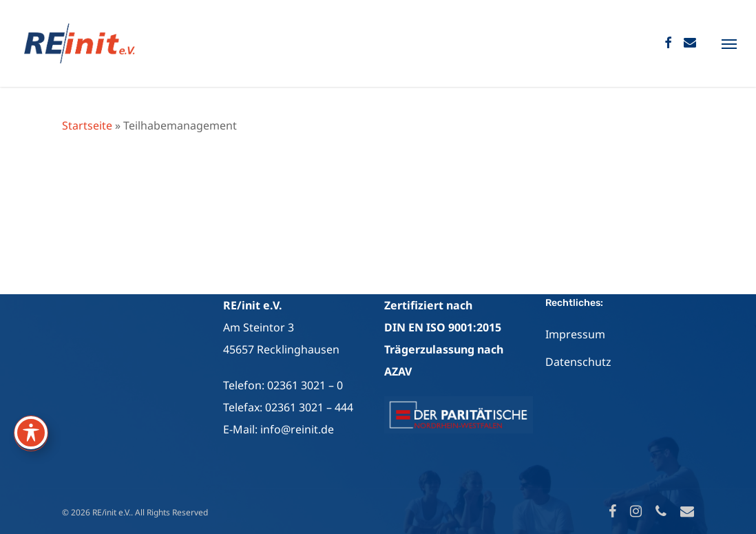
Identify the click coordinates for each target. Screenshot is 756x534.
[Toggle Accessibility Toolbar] (31, 433)
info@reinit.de (297, 429)
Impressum (575, 334)
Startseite (87, 125)
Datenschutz (578, 362)
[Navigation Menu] (729, 43)
